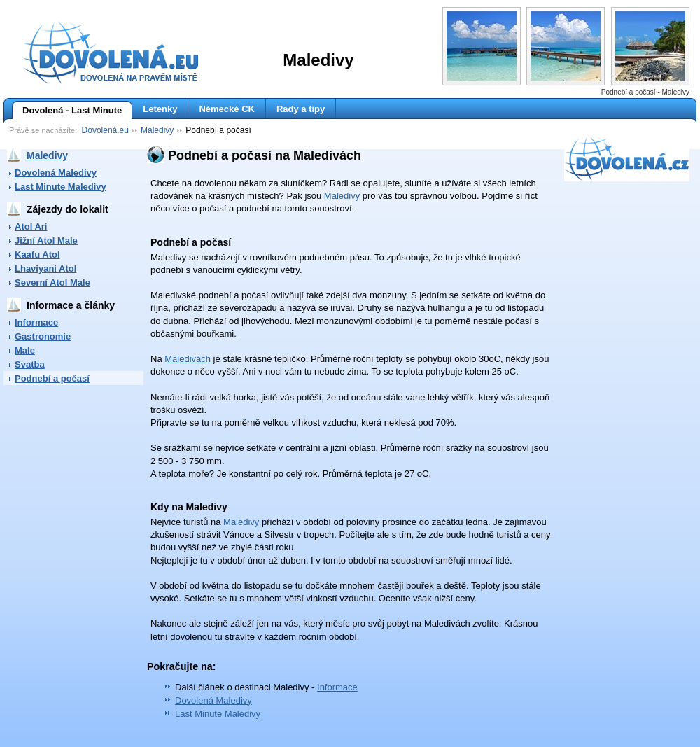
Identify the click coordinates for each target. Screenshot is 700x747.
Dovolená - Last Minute (67, 111)
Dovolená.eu (105, 130)
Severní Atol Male (52, 282)
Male (25, 350)
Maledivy (157, 130)
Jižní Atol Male (46, 240)
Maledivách (188, 359)
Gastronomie (43, 336)
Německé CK (227, 109)
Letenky (160, 109)
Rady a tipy (301, 109)
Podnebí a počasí (52, 378)
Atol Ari (31, 226)
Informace (36, 322)
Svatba (30, 364)
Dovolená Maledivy (56, 173)
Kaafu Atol (37, 254)
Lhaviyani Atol (45, 268)
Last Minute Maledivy (61, 187)
